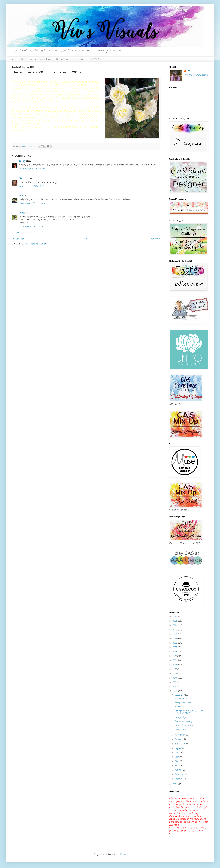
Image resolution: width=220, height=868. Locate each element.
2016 (175, 660)
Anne (21, 196)
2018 (175, 652)
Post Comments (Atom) (36, 244)
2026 (175, 617)
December (180, 695)
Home (12, 59)
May (177, 761)
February (179, 775)
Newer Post (18, 239)
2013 (175, 674)
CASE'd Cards (96, 59)
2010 (175, 687)
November (180, 735)
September (180, 744)
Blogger (123, 855)
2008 (175, 784)
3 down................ (180, 707)
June (177, 757)
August (179, 748)
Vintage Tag (180, 717)
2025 (175, 621)
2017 (175, 656)
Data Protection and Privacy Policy (36, 59)
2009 (175, 691)
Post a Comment (24, 233)
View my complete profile (196, 75)
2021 (175, 639)
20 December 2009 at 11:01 (31, 227)
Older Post (154, 239)
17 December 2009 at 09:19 (32, 204)
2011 (175, 682)
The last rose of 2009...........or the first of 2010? (189, 712)
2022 (175, 634)
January (179, 779)
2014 (175, 669)
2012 (175, 678)
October (179, 739)
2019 (175, 647)
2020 (175, 643)
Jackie (22, 213)
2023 (175, 630)
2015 (175, 665)
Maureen (23, 178)
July (177, 753)
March (178, 770)
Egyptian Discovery (183, 722)
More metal (180, 730)
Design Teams (63, 59)
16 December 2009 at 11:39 (31, 186)
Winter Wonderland (184, 726)
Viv (188, 71)
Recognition (80, 59)
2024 (175, 626)
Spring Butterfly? (183, 699)
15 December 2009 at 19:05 (32, 169)
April (177, 766)
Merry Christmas (183, 703)
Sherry (22, 161)
